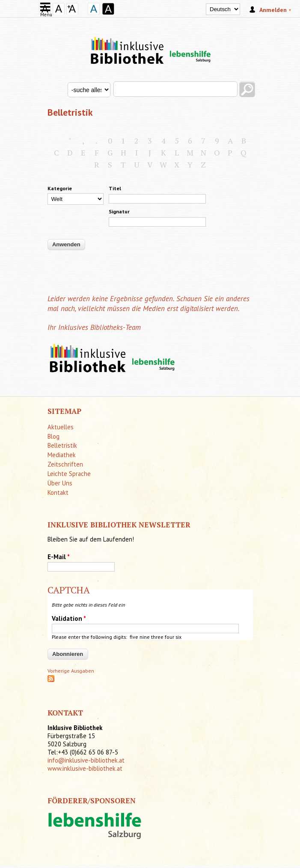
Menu (46, 12)
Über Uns (60, 483)
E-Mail (59, 557)
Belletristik (62, 445)
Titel (115, 188)
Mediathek (62, 455)
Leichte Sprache (69, 474)
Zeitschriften (65, 464)
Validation (69, 618)
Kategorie (60, 188)
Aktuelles (61, 427)
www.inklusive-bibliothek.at (85, 768)
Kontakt (58, 492)
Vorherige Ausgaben (71, 671)
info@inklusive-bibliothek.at (86, 760)
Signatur (119, 211)
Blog (53, 436)
